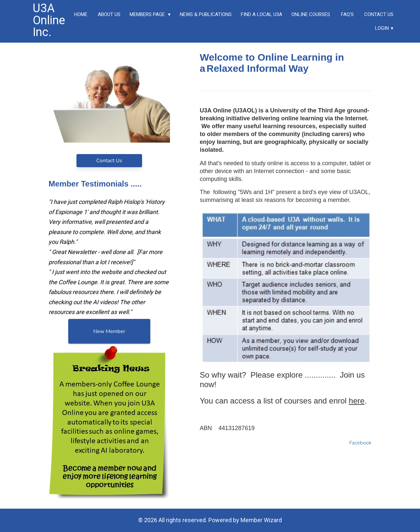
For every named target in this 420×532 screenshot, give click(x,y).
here (357, 401)
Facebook (360, 443)
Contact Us (109, 161)
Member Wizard (261, 520)
